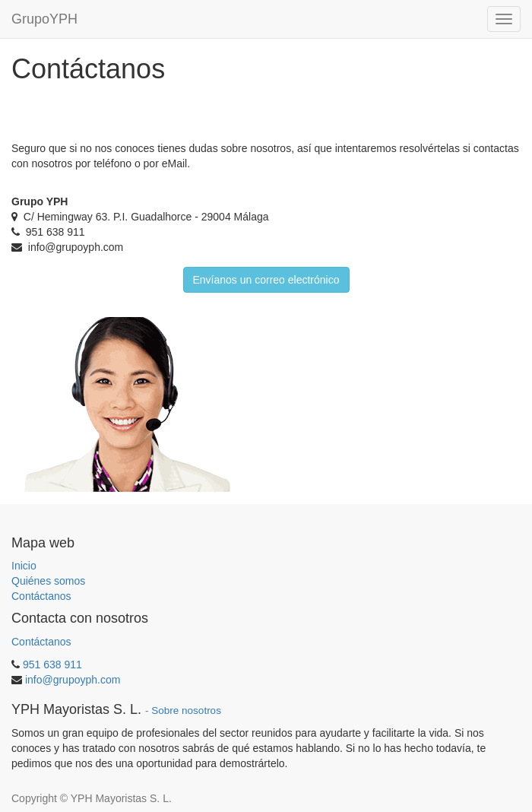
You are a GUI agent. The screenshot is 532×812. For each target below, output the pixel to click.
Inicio (24, 566)
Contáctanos (41, 596)
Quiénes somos (48, 581)
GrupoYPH (44, 19)
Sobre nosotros (186, 710)
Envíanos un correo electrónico (266, 280)
